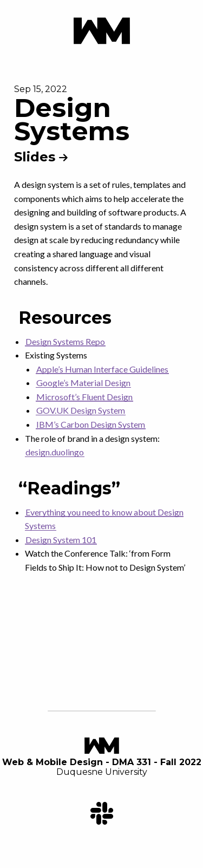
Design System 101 (61, 540)
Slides (41, 157)
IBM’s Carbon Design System (91, 424)
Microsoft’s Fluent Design (84, 397)
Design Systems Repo (65, 341)
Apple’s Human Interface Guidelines (102, 369)
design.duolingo (55, 452)
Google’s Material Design (83, 383)
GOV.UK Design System (81, 410)
